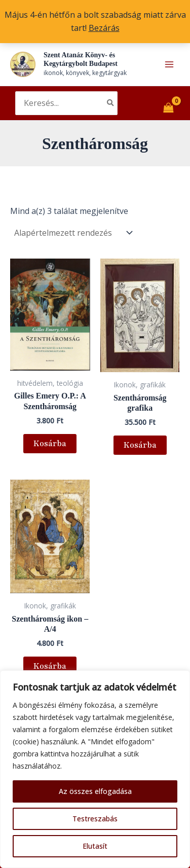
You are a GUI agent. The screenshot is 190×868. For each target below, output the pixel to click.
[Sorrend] (72, 233)
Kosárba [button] (50, 444)
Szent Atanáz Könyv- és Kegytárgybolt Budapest (81, 59)
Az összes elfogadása (95, 791)
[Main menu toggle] (169, 64)
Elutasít (95, 846)
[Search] (111, 103)
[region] (95, 769)
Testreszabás (95, 819)
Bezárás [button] (104, 28)
